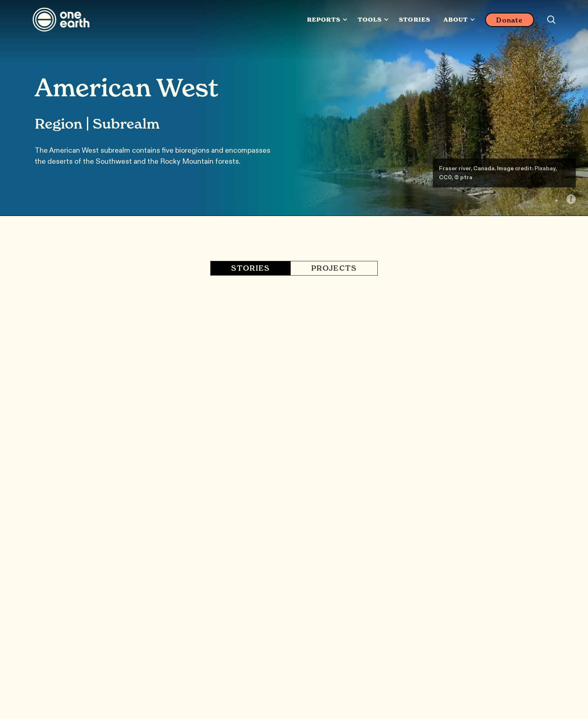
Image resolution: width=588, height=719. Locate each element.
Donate (509, 20)
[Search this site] (551, 20)
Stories (414, 20)
